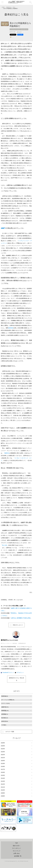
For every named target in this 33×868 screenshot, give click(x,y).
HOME (3, 7)
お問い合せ (17, 853)
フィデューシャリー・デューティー (19, 29)
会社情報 (17, 856)
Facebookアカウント (8, 672)
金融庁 (3, 228)
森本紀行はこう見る (11, 7)
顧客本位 (7, 453)
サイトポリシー (17, 848)
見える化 (5, 545)
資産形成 (11, 328)
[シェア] (20, 35)
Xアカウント (20, 672)
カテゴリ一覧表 (10, 732)
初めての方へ (17, 846)
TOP (16, 843)
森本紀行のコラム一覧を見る (17, 679)
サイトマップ (17, 851)
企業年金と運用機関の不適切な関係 (21, 618)
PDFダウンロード (18, 625)
